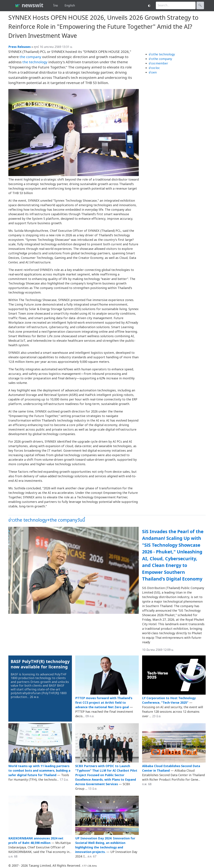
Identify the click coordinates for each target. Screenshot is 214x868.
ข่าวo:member (158, 64)
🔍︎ (200, 5)
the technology (35, 62)
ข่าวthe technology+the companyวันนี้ (47, 520)
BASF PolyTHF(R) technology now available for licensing (40, 664)
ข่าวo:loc (154, 68)
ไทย (56, 6)
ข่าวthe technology (162, 54)
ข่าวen (153, 73)
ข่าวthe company (160, 59)
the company (30, 57)
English (70, 6)
